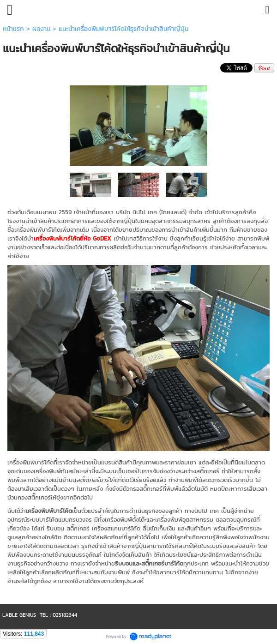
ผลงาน (41, 29)
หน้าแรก (13, 29)
